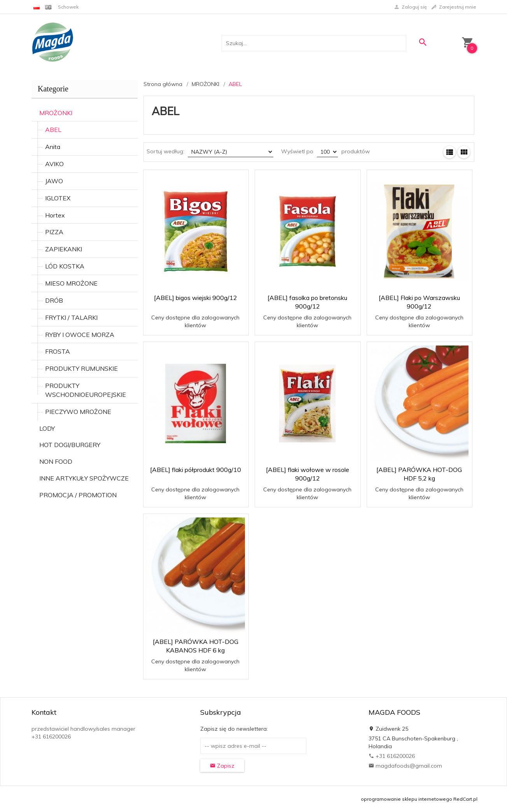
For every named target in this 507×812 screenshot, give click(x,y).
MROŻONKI (56, 113)
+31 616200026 (392, 756)
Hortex (55, 215)
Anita (53, 147)
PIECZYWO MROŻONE (78, 412)
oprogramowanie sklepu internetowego (406, 799)
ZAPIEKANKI (64, 249)
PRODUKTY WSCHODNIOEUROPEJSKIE (86, 390)
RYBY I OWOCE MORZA (80, 335)
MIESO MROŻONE (71, 283)
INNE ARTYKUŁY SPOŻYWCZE (84, 478)
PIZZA (54, 232)
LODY (47, 428)
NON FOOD (56, 461)
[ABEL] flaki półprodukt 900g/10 (196, 470)
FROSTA (58, 351)
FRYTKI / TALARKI (71, 317)
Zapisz (222, 766)
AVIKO (54, 164)
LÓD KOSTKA (65, 266)
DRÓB (54, 300)
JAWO (54, 181)
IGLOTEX (58, 198)
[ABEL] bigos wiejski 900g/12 (196, 298)
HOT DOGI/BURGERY (70, 445)
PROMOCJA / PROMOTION (78, 495)
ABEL (53, 130)
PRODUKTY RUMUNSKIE (81, 368)
